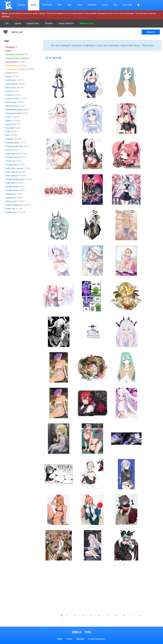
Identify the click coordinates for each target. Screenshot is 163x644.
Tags (69, 5)
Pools (80, 5)
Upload (18, 23)
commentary (12, 66)
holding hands (13, 143)
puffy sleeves (12, 172)
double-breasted (14, 113)
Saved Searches (66, 23)
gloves (9, 121)
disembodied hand (15, 110)
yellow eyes (11, 212)
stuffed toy (11, 194)
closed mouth (12, 99)
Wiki (60, 5)
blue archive (12, 62)
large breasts (12, 154)
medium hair (12, 157)
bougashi (10, 47)
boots (9, 91)
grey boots (11, 124)
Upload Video (33, 23)
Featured (92, 5)
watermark (11, 198)
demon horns (12, 106)
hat (8, 135)
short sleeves (12, 176)
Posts (34, 5)
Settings (21, 5)
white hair (11, 209)
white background (14, 205)
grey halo (10, 128)
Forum (105, 5)
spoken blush (12, 187)
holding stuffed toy (14, 146)
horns (9, 150)
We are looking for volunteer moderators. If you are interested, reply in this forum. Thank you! (102, 45)
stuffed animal (13, 190)
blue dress (11, 88)
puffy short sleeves (15, 168)
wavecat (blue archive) (16, 58)
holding (9, 139)
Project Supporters (97, 639)
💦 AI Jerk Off (53, 58)
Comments (47, 5)
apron (9, 77)
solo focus (11, 183)
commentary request (16, 69)
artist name (11, 80)
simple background (15, 179)
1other (9, 73)
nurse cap (11, 161)
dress (9, 117)
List (7, 23)
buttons (9, 95)
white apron (11, 201)
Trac (115, 5)
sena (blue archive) (15, 55)
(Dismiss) (6, 16)
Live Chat (127, 5)
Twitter (69, 639)
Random (49, 23)
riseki (9, 51)
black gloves (12, 84)
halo (8, 132)
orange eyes (12, 165)
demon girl (11, 102)
